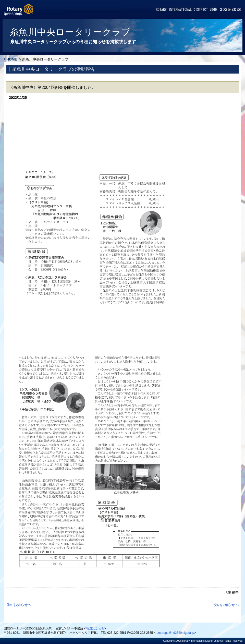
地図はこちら (95, 628)
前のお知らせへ (19, 605)
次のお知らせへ (226, 605)
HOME (12, 59)
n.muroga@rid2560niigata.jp (175, 633)
